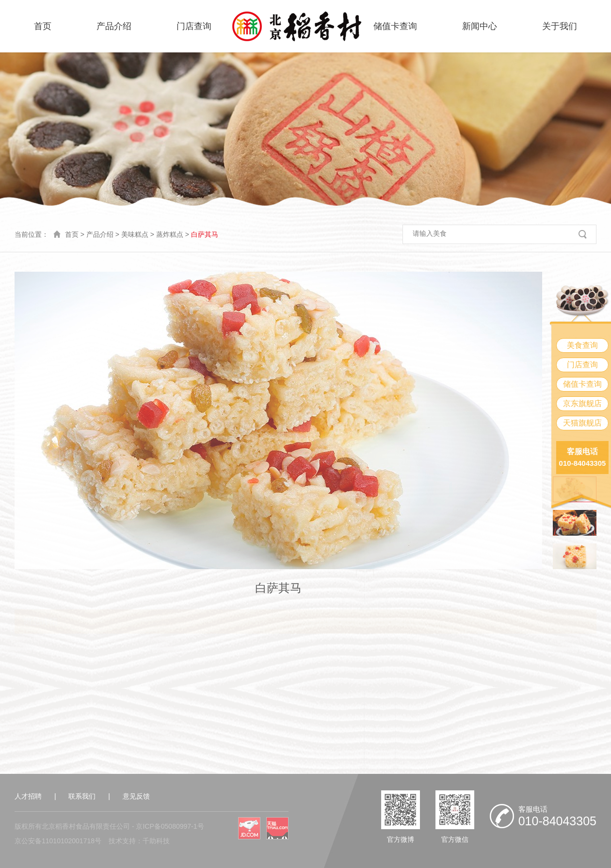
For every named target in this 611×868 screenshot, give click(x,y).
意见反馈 (136, 796)
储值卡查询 (395, 26)
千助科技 (156, 841)
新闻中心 (480, 26)
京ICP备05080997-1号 (170, 826)
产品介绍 (114, 26)
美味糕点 (135, 234)
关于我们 (560, 26)
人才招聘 (28, 796)
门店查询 (194, 26)
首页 (43, 26)
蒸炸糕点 (170, 234)
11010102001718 (68, 841)
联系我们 (82, 796)
